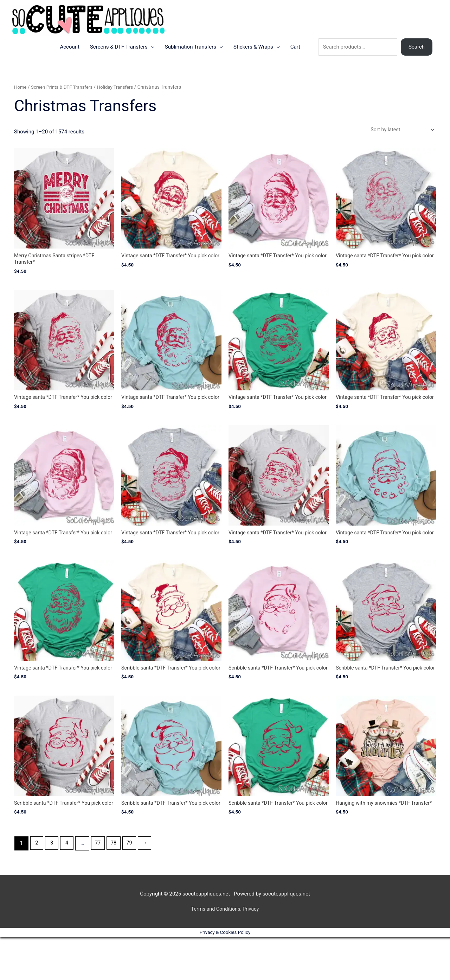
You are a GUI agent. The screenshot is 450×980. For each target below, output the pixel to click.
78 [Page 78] (116, 886)
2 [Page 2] (37, 886)
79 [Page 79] (133, 886)
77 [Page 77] (100, 886)
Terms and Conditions (215, 952)
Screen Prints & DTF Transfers (64, 99)
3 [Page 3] (53, 886)
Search (417, 59)
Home (21, 99)
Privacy (252, 952)
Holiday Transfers (119, 99)
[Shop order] (400, 142)
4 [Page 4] (68, 886)
